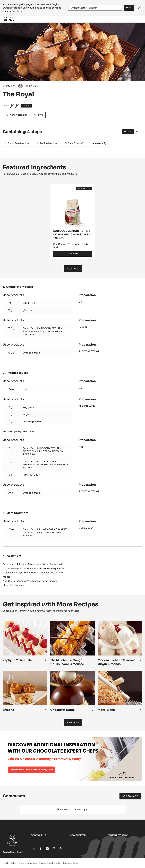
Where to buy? (118, 835)
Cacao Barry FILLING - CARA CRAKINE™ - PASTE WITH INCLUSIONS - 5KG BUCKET (46, 532)
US (137, 132)
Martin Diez (31, 86)
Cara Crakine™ (76, 143)
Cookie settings (71, 863)
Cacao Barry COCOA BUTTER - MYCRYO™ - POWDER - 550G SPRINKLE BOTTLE (45, 465)
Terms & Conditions (28, 863)
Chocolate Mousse (18, 143)
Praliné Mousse (49, 143)
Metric (128, 132)
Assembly (101, 143)
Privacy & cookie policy (50, 863)
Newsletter (78, 835)
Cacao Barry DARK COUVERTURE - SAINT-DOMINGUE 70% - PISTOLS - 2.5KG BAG (43, 331)
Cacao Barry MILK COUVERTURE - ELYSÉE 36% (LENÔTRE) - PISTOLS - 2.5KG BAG (43, 451)
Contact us (38, 835)
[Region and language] (95, 8)
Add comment (130, 796)
